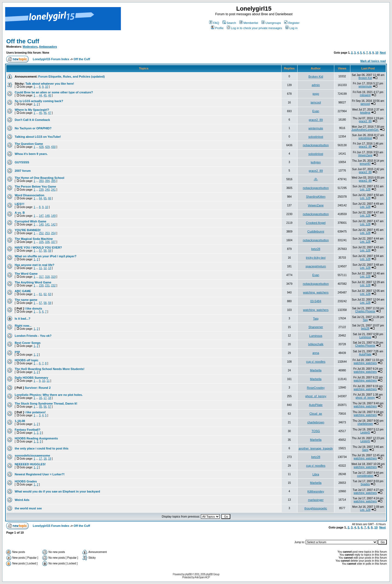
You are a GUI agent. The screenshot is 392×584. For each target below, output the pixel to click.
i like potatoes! (35, 412)
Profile (217, 28)
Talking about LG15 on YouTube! (38, 137)
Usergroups (271, 23)
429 (48, 147)
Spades (365, 484)
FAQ (214, 23)
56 (45, 407)
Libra (316, 474)
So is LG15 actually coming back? (39, 101)
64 (40, 198)
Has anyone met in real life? (35, 265)
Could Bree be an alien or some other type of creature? (54, 92)
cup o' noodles (316, 362)
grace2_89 (316, 120)
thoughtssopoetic (316, 508)
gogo (316, 94)
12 (45, 268)
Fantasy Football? (27, 430)
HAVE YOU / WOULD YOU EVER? (38, 247)
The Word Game (26, 274)
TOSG (316, 431)
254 (53, 233)
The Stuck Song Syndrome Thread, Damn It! (46, 403)
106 (48, 242)
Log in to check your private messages (254, 28)
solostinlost (316, 137)
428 (41, 147)
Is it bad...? (22, 319)
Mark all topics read (373, 61)
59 (50, 251)
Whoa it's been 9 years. (31, 154)
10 (377, 53)
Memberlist (249, 23)
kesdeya (365, 113)
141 (48, 224)
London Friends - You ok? (33, 336)
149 (53, 216)
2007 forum (23, 171)
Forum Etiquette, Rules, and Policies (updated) (72, 77)
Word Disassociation (30, 195)
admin (316, 85)
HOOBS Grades (26, 481)
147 (41, 216)
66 (50, 198)
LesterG (365, 432)
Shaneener (316, 327)
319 (53, 277)
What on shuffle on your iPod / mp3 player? (46, 256)
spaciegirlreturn (316, 266)
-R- (316, 179)
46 (50, 95)
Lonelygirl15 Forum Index (51, 59)
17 (45, 398)
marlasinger (316, 500)
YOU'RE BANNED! (28, 230)
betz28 (316, 249)
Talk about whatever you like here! (50, 84)
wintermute (365, 86)
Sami (365, 450)
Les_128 (365, 189)
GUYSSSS (22, 162)
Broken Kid (316, 77)
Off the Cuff (23, 41)
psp (17, 351)
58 (45, 251)
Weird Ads (22, 500)
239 (41, 190)
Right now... (23, 326)
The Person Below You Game (35, 186)
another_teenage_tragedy (316, 448)
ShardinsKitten (316, 197)
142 (53, 224)
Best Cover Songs (28, 343)
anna (316, 353)
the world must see (28, 508)
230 (41, 285)
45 (45, 95)
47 (50, 113)
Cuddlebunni (316, 231)
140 (41, 224)
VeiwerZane (365, 155)
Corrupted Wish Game (30, 221)
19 (50, 459)
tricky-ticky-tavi (316, 258)
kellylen (316, 162)
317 (41, 277)
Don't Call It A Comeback (32, 120)
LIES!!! (19, 204)
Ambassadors (48, 47)
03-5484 (316, 301)
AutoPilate (365, 354)
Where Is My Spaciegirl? (32, 110)
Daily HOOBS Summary (31, 378)
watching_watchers (316, 292)
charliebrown (316, 422)
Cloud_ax (316, 414)
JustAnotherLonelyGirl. (365, 130)
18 (50, 398)
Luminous (316, 336)
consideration (365, 476)
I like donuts (33, 308)
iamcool (316, 102)
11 (40, 268)
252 (41, 233)
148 (48, 216)
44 (40, 95)
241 (53, 190)
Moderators (30, 47)
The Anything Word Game (33, 282)
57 (40, 251)
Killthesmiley (316, 491)
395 (53, 181)
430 (53, 147)
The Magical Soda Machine (34, 239)
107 (53, 242)
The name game (26, 300)
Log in (291, 28)
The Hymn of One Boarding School (39, 178)
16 (40, 398)
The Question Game (29, 144)
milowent (365, 95)
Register (292, 23)
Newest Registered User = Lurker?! (40, 474)
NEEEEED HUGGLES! (30, 464)
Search (229, 23)
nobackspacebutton (316, 145)
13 (50, 268)
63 (50, 294)
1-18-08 (20, 421)
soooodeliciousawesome (32, 455)
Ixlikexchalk (316, 344)
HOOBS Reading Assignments (36, 438)
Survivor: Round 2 (38, 388)
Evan (316, 111)
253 (48, 233)
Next (383, 53)
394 (48, 181)
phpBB (188, 574)
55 (40, 407)
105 (41, 242)
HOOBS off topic (27, 360)
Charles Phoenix (365, 311)
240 (48, 190)
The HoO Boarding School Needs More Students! (50, 369)
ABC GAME (23, 291)
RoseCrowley (316, 388)
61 (40, 294)
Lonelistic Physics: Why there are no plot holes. (49, 395)
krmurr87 (365, 164)
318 (48, 277)
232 (53, 285)
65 (45, 198)
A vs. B (20, 213)
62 (45, 294)
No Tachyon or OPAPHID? (33, 128)
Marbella (316, 370)
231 (48, 285)
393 (41, 181)
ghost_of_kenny (316, 396)
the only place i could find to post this (42, 448)
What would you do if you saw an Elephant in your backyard (57, 491)
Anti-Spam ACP (202, 577)
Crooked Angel (316, 223)
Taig (316, 319)
